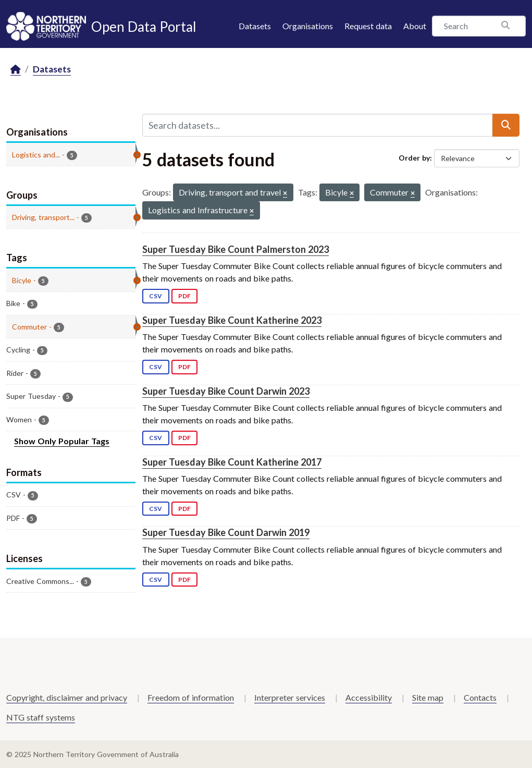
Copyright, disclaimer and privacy (67, 697)
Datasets (255, 26)
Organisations (308, 26)
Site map (428, 697)
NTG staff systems (41, 717)
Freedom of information (191, 697)
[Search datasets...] (318, 125)
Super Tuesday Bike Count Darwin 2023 (226, 391)
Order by (414, 158)
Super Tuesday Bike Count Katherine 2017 (232, 462)
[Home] (16, 70)
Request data (368, 26)
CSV (156, 296)
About (415, 26)
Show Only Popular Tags (62, 441)
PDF (184, 296)
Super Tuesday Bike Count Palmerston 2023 (236, 249)
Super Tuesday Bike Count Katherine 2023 (232, 320)
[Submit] (506, 125)
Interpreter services (290, 697)
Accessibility (369, 697)
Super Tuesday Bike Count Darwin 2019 (226, 532)
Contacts (480, 697)
